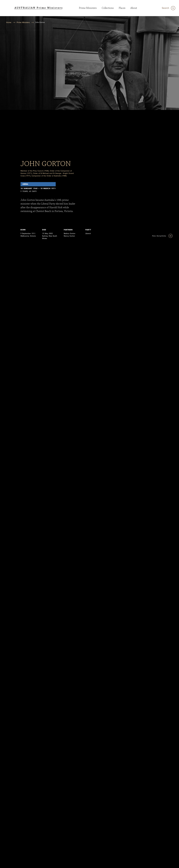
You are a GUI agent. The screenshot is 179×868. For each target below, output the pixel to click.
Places (122, 8)
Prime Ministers (88, 8)
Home (9, 22)
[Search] (169, 8)
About (134, 8)
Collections (108, 8)
